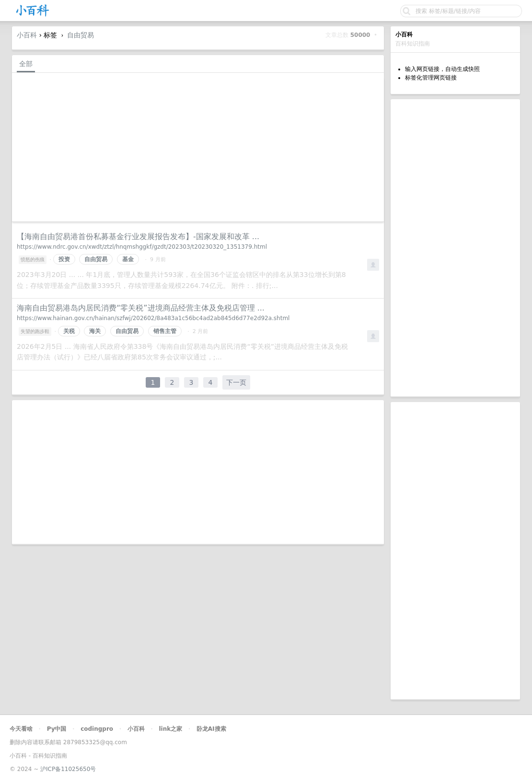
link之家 (170, 729)
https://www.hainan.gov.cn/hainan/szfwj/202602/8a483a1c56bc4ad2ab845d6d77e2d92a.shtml (153, 318)
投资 (64, 259)
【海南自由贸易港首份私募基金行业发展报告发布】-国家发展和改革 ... (138, 236)
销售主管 (165, 331)
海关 (95, 331)
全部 (26, 64)
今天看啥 (21, 729)
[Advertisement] (455, 248)
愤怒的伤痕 (33, 259)
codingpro (97, 729)
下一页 (236, 382)
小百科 (27, 35)
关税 (69, 331)
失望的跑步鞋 (35, 331)
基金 (128, 259)
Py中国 (57, 729)
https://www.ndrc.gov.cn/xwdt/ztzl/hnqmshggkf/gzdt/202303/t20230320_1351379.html (142, 247)
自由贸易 (81, 35)
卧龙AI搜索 (211, 729)
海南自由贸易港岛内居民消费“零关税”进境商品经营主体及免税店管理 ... (141, 308)
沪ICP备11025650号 (68, 769)
